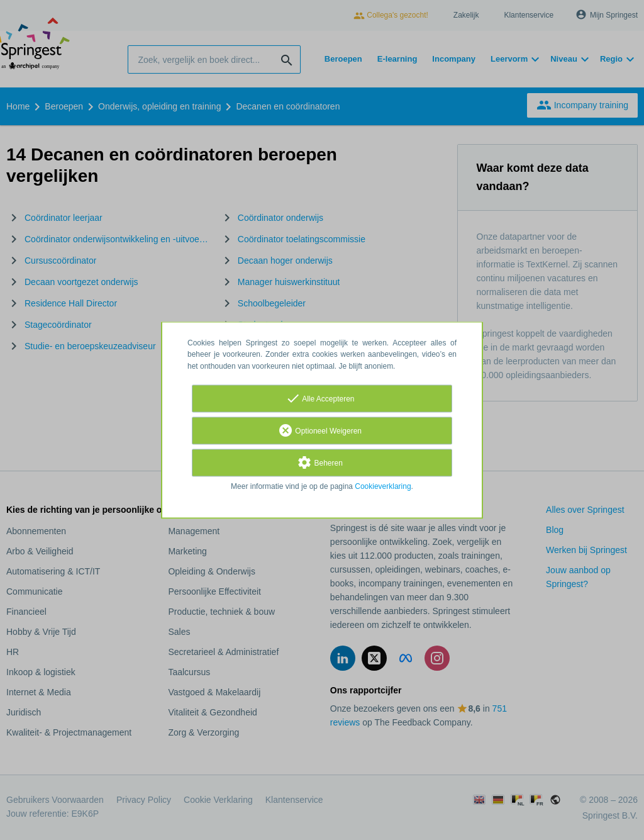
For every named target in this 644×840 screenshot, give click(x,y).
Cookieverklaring (383, 486)
